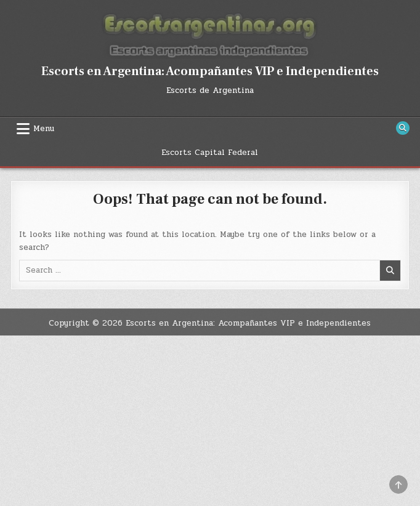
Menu (44, 129)
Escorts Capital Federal (210, 153)
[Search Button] (403, 128)
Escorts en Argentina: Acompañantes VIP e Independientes (210, 71)
